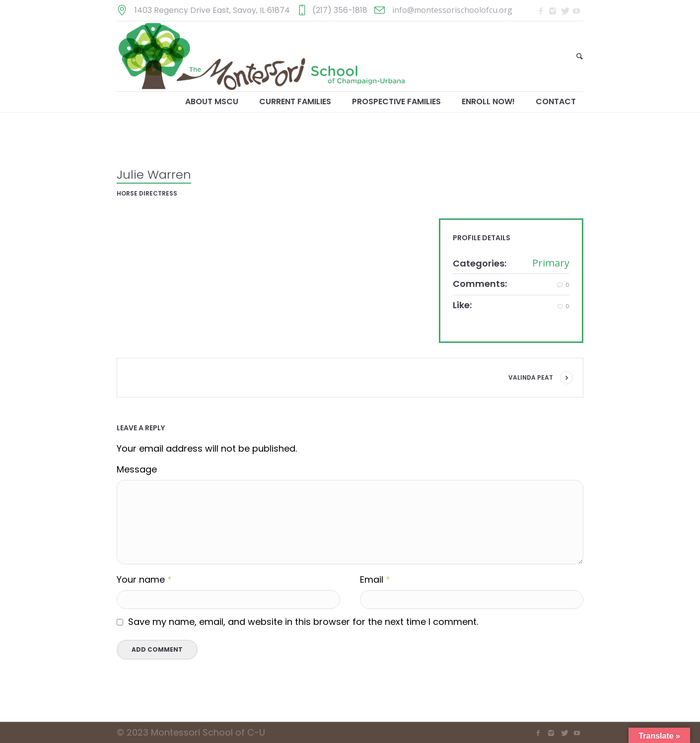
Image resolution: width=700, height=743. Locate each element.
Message (137, 470)
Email (375, 580)
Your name (144, 580)
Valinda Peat (531, 377)
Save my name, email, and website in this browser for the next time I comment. (303, 622)
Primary (551, 263)
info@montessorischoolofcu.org (452, 10)
